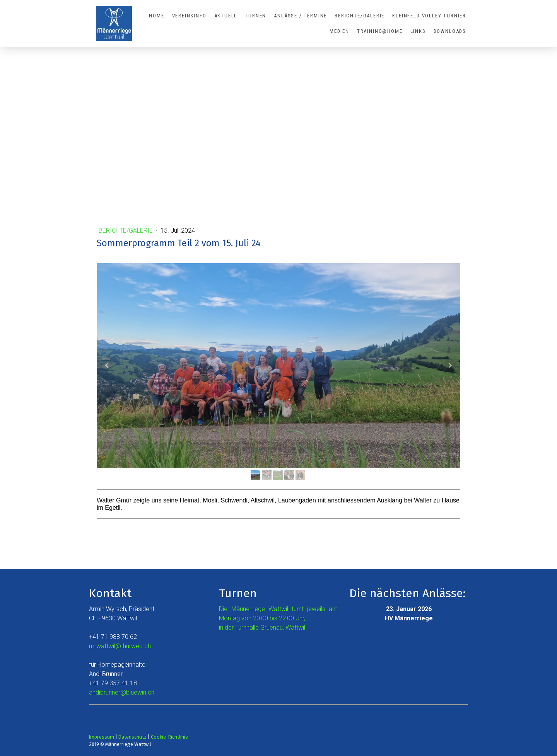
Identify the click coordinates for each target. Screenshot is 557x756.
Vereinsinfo (189, 16)
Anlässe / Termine (300, 16)
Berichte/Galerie (360, 16)
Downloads (450, 31)
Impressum (102, 737)
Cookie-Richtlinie (169, 737)
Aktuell (226, 16)
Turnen (255, 16)
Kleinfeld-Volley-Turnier (429, 16)
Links (418, 31)
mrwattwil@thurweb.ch (120, 646)
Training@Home (380, 31)
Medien (339, 31)
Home (156, 16)
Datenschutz (132, 737)
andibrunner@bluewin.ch (122, 692)
